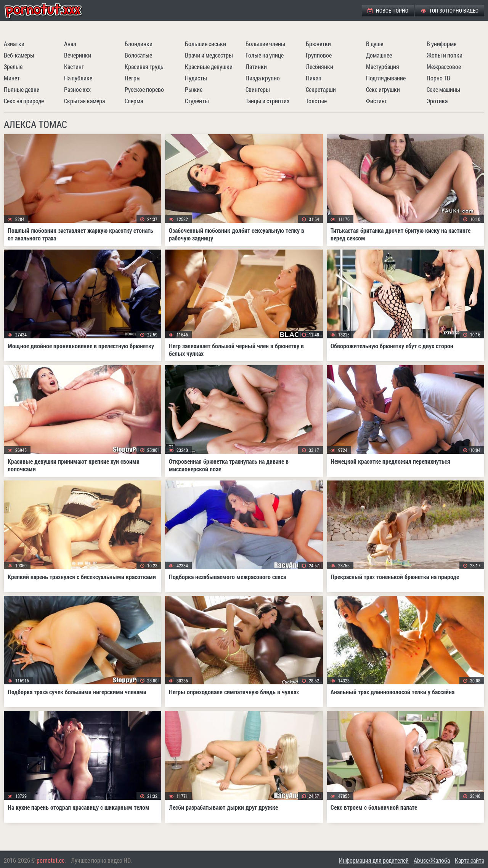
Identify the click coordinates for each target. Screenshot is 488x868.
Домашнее (379, 55)
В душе (375, 44)
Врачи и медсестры (209, 55)
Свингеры (258, 89)
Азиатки (14, 44)
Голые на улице (265, 55)
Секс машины (443, 89)
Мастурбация (383, 66)
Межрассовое (444, 66)
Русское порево (144, 89)
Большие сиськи (205, 44)
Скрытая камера (84, 101)
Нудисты (196, 78)
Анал (70, 44)
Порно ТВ (438, 78)
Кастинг (74, 66)
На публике (78, 78)
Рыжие (194, 89)
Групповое (319, 55)
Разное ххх (77, 89)
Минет (12, 78)
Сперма (134, 101)
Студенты (197, 101)
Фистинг (376, 101)
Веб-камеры (19, 55)
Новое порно (388, 10)
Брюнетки (318, 44)
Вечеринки (78, 55)
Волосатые (138, 55)
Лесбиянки (319, 66)
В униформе (441, 44)
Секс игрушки (383, 89)
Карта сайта (470, 860)
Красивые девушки (209, 66)
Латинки (256, 66)
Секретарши (321, 89)
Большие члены (265, 44)
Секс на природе (24, 101)
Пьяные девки (22, 89)
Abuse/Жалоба (432, 860)
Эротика (437, 101)
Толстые (316, 101)
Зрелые (13, 66)
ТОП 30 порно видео (450, 10)
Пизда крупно (263, 78)
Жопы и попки (445, 55)
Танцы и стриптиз (267, 101)
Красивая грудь (144, 66)
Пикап (314, 78)
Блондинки (139, 44)
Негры (133, 78)
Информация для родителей (374, 860)
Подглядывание (386, 78)
